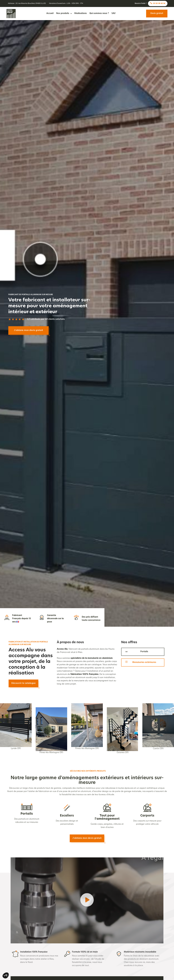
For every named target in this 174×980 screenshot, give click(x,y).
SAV (114, 13)
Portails (27, 814)
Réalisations (81, 13)
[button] (87, 900)
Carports (147, 816)
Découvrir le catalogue (23, 683)
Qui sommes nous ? (99, 13)
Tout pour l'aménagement (107, 817)
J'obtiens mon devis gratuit (28, 330)
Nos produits (64, 13)
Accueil (50, 13)
